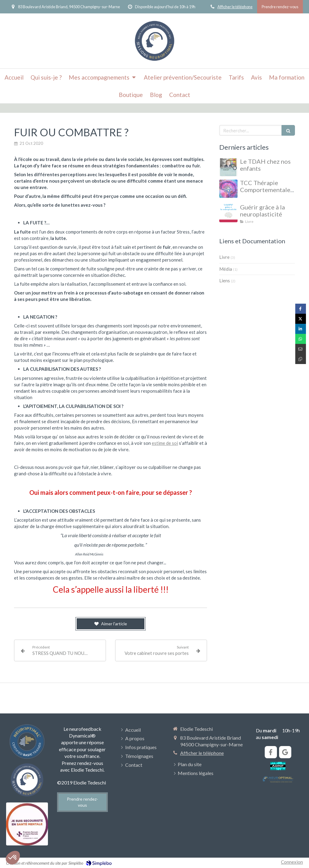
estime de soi (165, 443)
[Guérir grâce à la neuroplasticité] (228, 213)
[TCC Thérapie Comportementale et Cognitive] (228, 189)
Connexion (292, 862)
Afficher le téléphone (235, 7)
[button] (13, 858)
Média (226, 269)
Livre (224, 257)
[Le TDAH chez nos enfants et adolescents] (228, 167)
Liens (225, 280)
